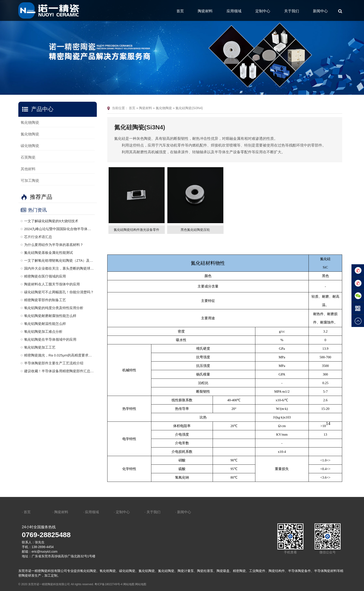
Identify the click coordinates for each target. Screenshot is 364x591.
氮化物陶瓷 (30, 134)
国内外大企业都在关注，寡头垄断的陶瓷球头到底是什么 (59, 268)
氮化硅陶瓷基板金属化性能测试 (49, 253)
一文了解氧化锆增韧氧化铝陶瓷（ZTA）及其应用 (59, 260)
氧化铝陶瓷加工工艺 (40, 347)
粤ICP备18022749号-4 (108, 584)
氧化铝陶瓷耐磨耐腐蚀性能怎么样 (50, 316)
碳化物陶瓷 (30, 146)
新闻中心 (320, 11)
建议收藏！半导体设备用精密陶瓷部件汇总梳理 (59, 371)
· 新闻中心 (183, 512)
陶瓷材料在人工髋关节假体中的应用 (52, 284)
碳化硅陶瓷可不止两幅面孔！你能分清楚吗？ (59, 292)
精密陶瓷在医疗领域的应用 (45, 276)
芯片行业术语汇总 (38, 237)
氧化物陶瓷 (30, 122)
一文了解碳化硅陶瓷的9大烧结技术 (51, 221)
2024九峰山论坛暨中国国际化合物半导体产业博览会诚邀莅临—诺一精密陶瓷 (59, 229)
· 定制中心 (122, 512)
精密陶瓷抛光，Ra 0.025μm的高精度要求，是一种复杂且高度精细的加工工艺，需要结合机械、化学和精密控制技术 (59, 355)
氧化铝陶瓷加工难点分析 (43, 331)
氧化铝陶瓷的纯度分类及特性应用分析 (54, 308)
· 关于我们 (152, 512)
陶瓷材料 (205, 11)
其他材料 (28, 169)
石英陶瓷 (28, 157)
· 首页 (26, 512)
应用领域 (234, 11)
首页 (180, 11)
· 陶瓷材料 (60, 512)
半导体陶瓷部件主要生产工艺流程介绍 (54, 363)
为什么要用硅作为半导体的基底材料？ (54, 245)
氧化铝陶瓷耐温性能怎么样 (45, 324)
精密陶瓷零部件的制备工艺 (45, 300)
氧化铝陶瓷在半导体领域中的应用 (50, 339)
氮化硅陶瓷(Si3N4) (189, 108)
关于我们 (292, 11)
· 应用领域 (91, 512)
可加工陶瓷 (30, 181)
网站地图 (129, 584)
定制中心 (263, 11)
